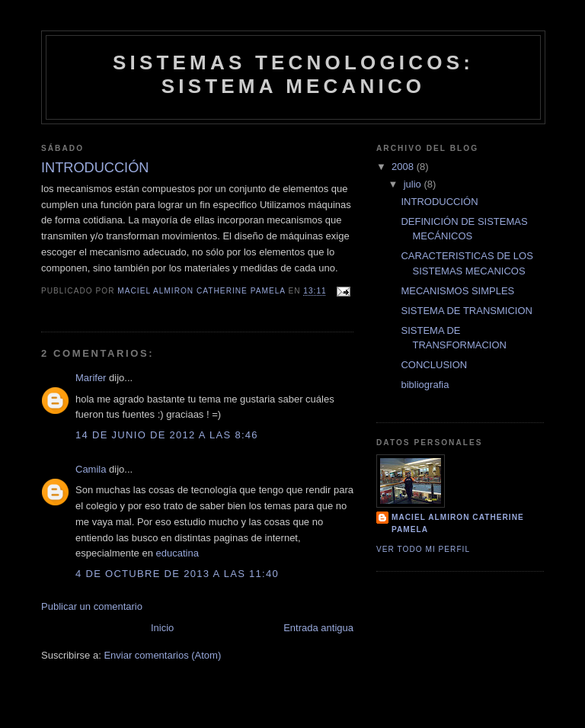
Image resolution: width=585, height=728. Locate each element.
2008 (404, 167)
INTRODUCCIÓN (439, 202)
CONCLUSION (434, 365)
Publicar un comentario (92, 606)
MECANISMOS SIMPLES (457, 291)
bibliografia (425, 385)
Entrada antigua (318, 628)
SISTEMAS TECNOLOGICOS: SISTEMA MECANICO (293, 74)
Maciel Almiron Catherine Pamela (458, 523)
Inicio (162, 628)
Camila (91, 469)
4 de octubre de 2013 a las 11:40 (177, 574)
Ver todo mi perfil (423, 549)
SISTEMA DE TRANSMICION (466, 311)
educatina (177, 553)
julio (414, 184)
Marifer (91, 378)
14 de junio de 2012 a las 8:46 (167, 435)
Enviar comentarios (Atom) (162, 655)
